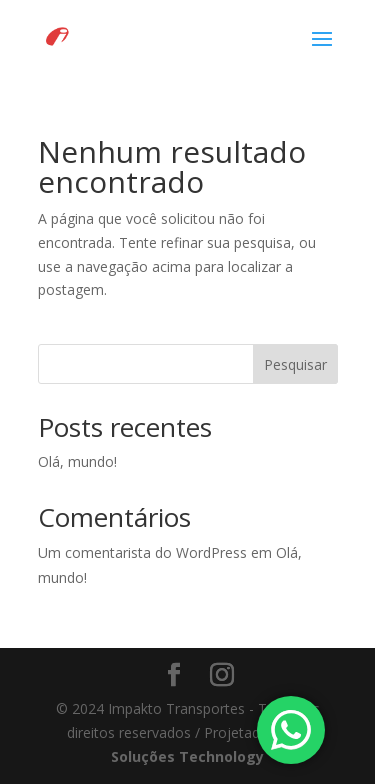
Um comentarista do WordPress (142, 552)
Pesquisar (295, 364)
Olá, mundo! (77, 461)
